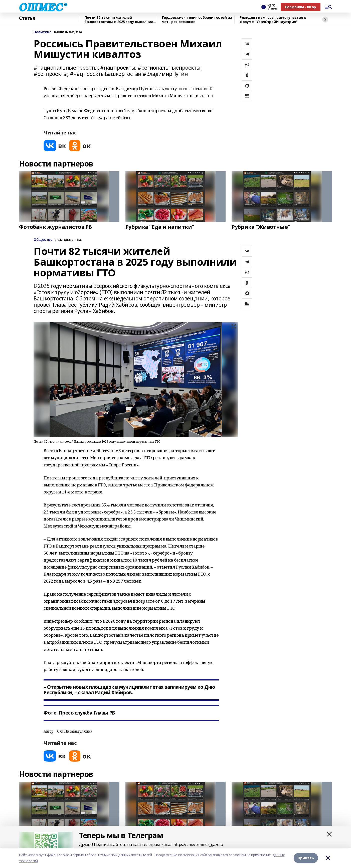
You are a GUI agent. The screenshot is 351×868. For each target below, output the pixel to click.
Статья (27, 18)
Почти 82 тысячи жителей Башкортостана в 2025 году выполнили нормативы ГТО (120, 20)
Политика (43, 32)
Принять (306, 858)
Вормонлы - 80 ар (301, 7)
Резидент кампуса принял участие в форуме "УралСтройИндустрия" (273, 20)
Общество (43, 240)
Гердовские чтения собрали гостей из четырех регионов (197, 20)
